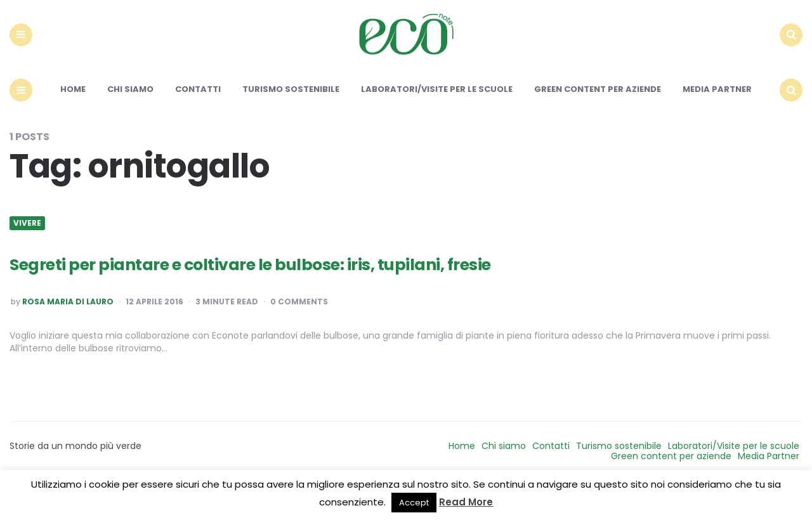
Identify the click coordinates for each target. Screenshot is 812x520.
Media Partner (717, 119)
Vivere (27, 252)
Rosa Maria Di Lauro (68, 331)
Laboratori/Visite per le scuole (437, 119)
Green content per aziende (598, 119)
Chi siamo (130, 119)
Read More (466, 502)
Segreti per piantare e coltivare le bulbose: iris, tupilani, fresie (317, 292)
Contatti (198, 119)
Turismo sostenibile (291, 119)
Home (73, 119)
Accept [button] (414, 503)
